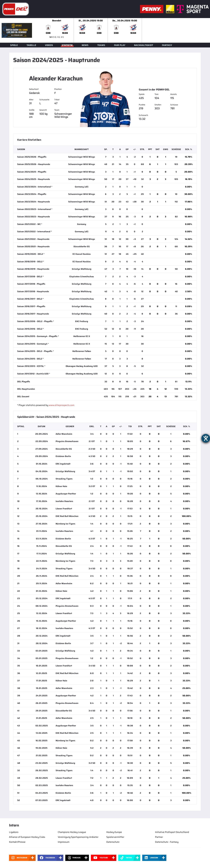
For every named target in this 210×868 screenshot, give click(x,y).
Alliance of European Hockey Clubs (27, 837)
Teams (101, 45)
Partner (159, 837)
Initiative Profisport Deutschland (172, 832)
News (85, 45)
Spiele (14, 45)
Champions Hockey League (72, 832)
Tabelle (31, 45)
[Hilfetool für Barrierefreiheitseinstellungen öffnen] (206, 438)
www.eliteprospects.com (62, 405)
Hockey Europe (114, 832)
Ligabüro (14, 832)
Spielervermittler (115, 837)
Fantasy (167, 45)
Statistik (67, 45)
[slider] (125, 30)
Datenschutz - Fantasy (167, 842)
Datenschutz (113, 842)
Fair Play (120, 45)
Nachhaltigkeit (144, 45)
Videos (49, 45)
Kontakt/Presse (17, 842)
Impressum (64, 842)
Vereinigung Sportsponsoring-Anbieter (78, 837)
